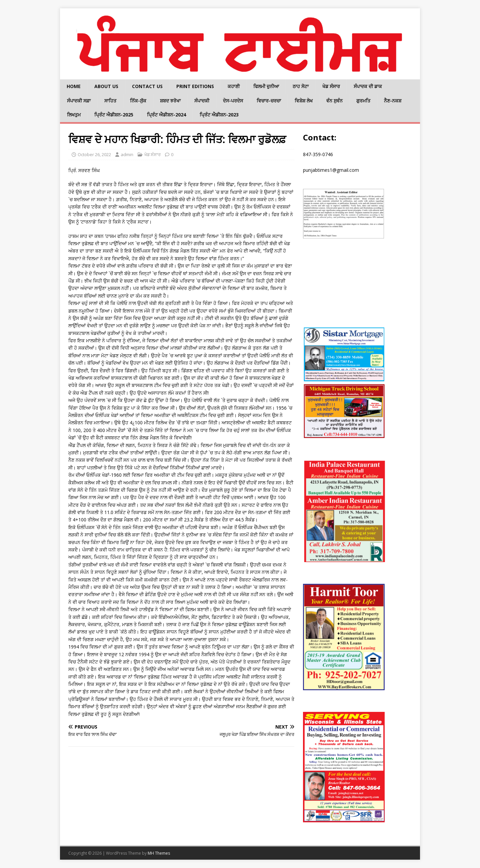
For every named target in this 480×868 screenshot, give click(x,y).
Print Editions (195, 86)
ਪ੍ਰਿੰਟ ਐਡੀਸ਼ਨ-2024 (166, 115)
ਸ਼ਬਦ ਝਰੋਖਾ (170, 101)
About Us (106, 86)
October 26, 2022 (94, 154)
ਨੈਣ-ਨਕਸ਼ (393, 101)
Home (74, 86)
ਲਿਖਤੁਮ (74, 115)
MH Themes (159, 853)
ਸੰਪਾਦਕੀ (202, 101)
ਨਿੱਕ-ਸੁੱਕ (138, 101)
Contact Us (147, 86)
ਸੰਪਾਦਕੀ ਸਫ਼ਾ (79, 101)
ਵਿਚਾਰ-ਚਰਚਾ (269, 101)
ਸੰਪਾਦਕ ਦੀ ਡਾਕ (368, 86)
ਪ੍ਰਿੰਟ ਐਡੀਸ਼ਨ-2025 (114, 115)
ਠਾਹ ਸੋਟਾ (301, 86)
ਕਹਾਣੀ (234, 86)
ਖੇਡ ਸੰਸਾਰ (331, 86)
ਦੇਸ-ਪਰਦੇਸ (233, 101)
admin (127, 154)
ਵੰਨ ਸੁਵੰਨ (334, 101)
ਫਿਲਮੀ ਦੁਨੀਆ (266, 86)
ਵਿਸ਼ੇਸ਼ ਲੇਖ (304, 101)
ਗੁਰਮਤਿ (363, 101)
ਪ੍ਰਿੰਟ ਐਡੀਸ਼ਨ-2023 (219, 115)
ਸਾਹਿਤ (110, 101)
